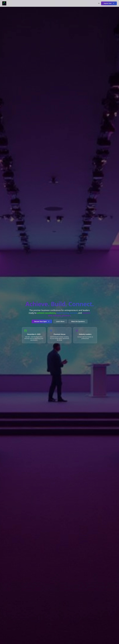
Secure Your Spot (42, 321)
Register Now (109, 3)
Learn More (60, 321)
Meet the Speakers (78, 321)
